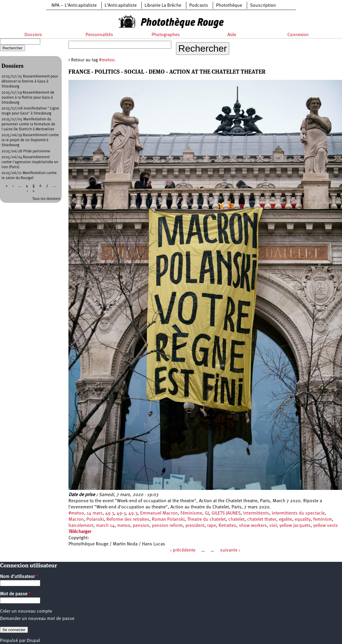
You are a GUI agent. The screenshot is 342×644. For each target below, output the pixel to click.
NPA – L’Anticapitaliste (74, 6)
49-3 (121, 513)
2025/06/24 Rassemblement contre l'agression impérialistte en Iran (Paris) (30, 162)
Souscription (263, 6)
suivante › (230, 550)
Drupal (33, 641)
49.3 (133, 513)
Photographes (166, 35)
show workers (253, 526)
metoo (124, 526)
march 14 (105, 526)
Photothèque (229, 6)
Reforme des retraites (128, 520)
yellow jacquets (295, 526)
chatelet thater (262, 520)
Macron (76, 520)
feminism (323, 520)
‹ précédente (183, 550)
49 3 (110, 513)
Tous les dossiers (46, 199)
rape (212, 526)
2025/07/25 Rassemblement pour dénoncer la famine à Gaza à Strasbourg (30, 81)
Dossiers (33, 35)
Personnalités (99, 35)
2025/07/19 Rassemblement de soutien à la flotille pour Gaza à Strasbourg (28, 98)
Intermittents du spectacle (298, 513)
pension (141, 526)
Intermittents (256, 513)
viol (273, 526)
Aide (232, 35)
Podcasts (199, 6)
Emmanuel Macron (159, 513)
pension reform (167, 526)
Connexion (298, 35)
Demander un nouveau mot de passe (37, 619)
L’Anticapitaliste (121, 6)
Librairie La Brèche (163, 6)
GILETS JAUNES (226, 513)
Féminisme (191, 513)
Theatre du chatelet (206, 520)
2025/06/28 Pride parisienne (26, 151)
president (195, 526)
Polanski (95, 520)
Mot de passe (15, 594)
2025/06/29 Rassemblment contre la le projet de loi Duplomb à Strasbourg (30, 140)
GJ (207, 513)
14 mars (95, 513)
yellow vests (326, 526)
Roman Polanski (168, 520)
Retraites (227, 526)
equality (303, 520)
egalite (285, 520)
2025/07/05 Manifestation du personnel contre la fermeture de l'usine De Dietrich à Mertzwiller (28, 124)
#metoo (76, 513)
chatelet (236, 520)
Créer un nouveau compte (26, 611)
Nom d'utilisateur (19, 577)
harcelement (81, 526)
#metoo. (108, 60)
